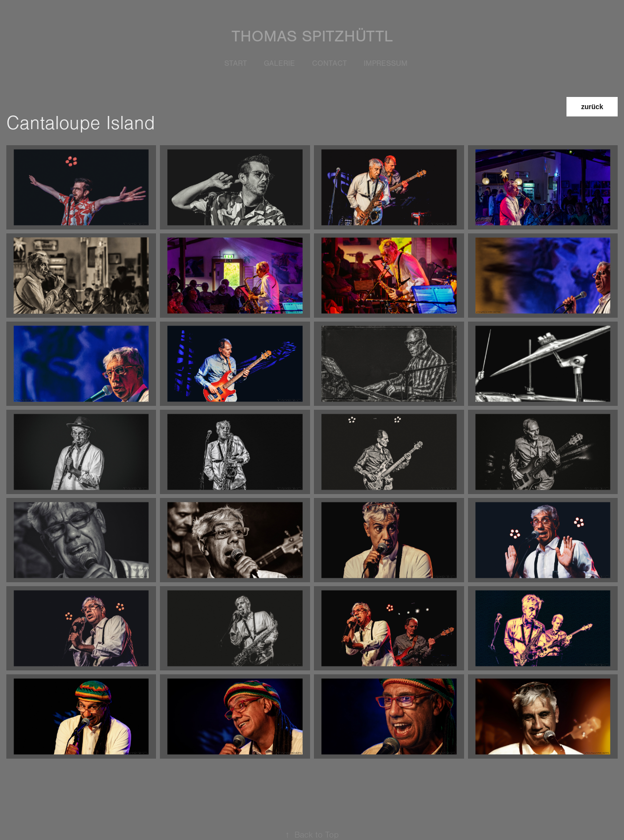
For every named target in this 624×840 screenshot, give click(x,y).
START (236, 63)
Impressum (386, 63)
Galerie (279, 63)
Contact (330, 63)
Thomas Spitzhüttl (312, 36)
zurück (592, 107)
